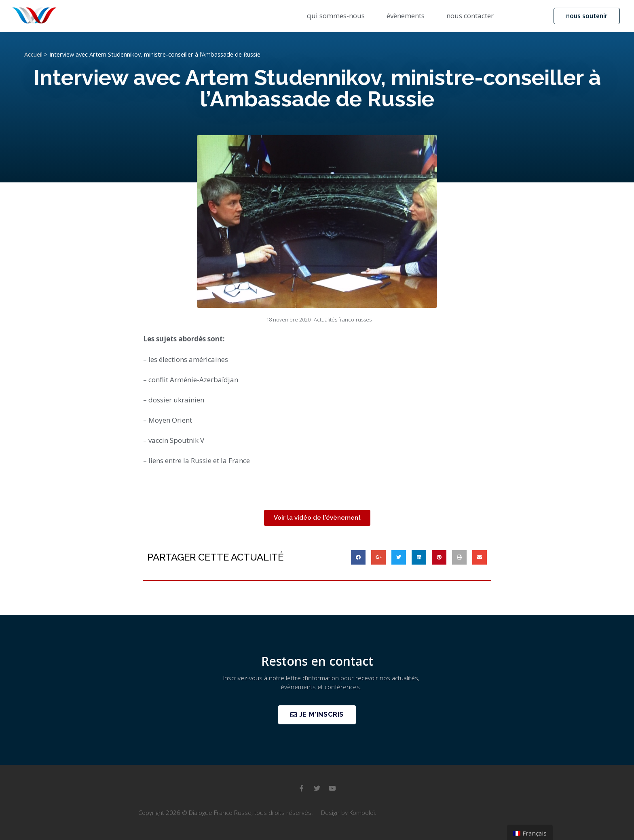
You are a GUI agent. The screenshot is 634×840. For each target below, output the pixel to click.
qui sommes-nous (336, 16)
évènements (406, 16)
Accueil (33, 54)
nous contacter (470, 16)
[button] (585, 16)
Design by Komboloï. (349, 812)
